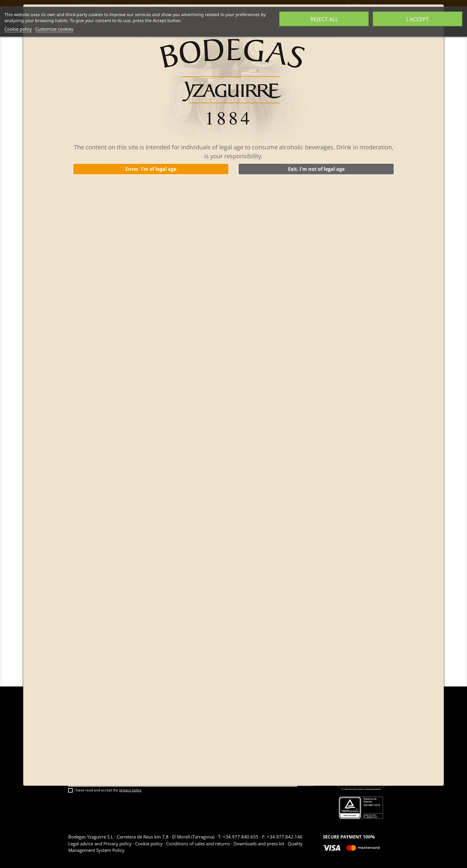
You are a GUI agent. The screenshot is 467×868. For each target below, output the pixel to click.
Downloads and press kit (259, 844)
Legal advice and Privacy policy (101, 844)
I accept (418, 19)
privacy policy (130, 790)
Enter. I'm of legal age (151, 169)
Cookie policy (18, 29)
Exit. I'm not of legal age (316, 169)
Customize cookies (54, 29)
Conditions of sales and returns (198, 844)
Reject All (324, 19)
